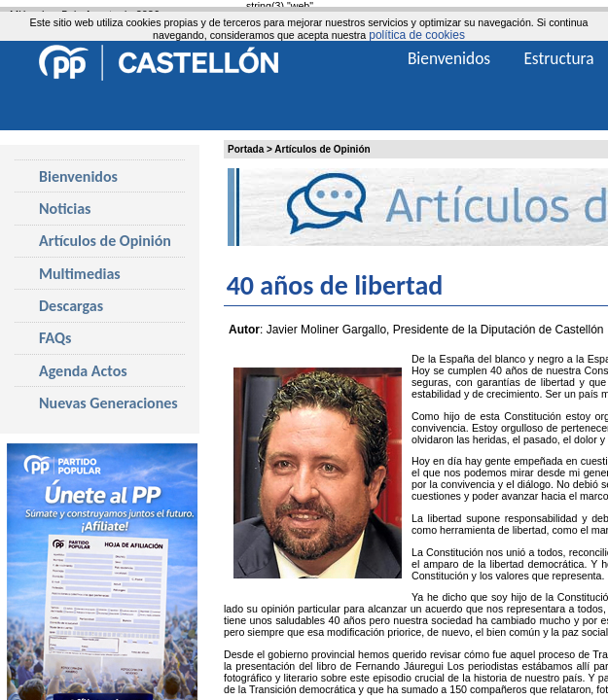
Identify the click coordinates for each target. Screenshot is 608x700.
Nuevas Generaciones (108, 403)
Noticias (65, 209)
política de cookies (417, 35)
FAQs (55, 338)
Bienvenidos (78, 176)
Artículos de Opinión (322, 149)
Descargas (71, 306)
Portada (246, 149)
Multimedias (80, 274)
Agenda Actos (83, 371)
